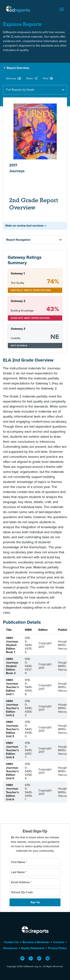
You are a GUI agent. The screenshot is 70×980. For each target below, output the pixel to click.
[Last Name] (35, 872)
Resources (10, 948)
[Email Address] (35, 882)
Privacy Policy (57, 948)
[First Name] (35, 862)
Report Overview (18, 68)
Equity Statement (33, 948)
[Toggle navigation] (62, 9)
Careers (59, 942)
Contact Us (11, 942)
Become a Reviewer (36, 942)
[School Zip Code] (35, 892)
